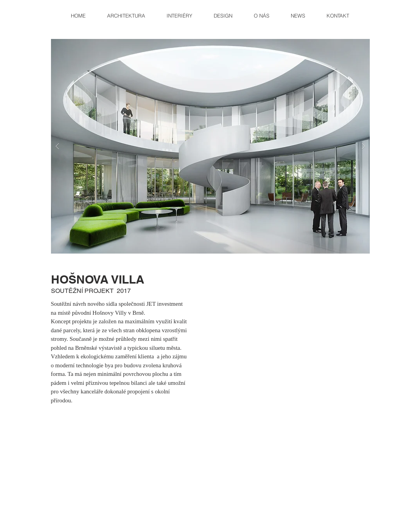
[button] (210, 146)
